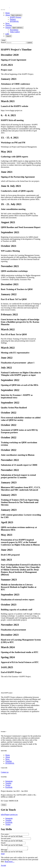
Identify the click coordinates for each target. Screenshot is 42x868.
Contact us (5, 772)
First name (5, 834)
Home (8, 13)
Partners (13, 19)
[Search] (2, 10)
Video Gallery (15, 32)
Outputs (8, 28)
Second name (6, 838)
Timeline (9, 25)
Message (4, 850)
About (8, 15)
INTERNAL (14, 21)
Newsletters (14, 30)
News (7, 23)
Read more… (10, 862)
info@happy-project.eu (9, 814)
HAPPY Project (16, 17)
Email (3, 843)
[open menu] (4, 10)
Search (3, 42)
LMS (7, 34)
